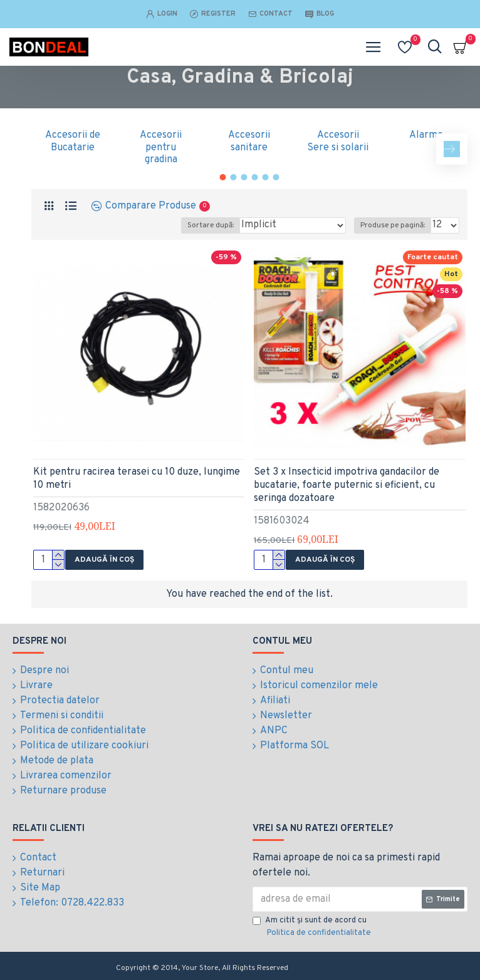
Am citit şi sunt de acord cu (313, 927)
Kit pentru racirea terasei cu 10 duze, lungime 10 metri (137, 479)
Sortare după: (211, 225)
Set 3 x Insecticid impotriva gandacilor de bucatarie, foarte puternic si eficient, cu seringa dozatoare (347, 485)
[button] (452, 149)
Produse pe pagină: (393, 225)
